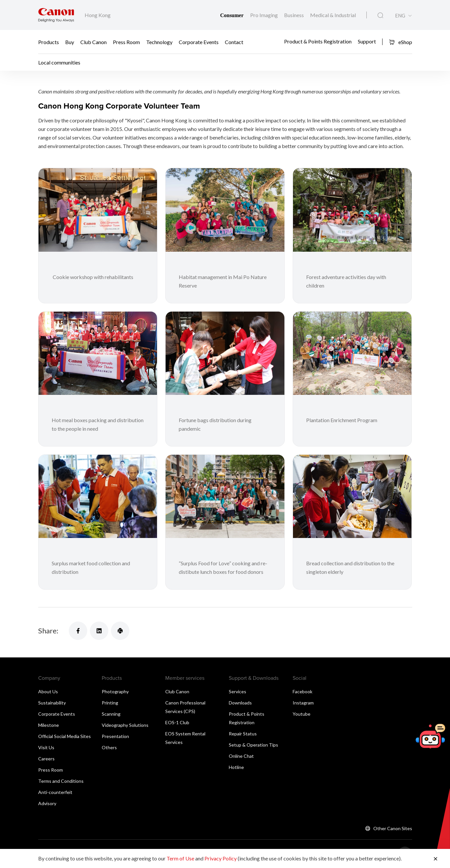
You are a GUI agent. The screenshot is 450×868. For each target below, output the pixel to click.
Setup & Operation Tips (253, 745)
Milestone (49, 725)
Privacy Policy (221, 858)
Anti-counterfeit (55, 792)
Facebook (303, 691)
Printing (110, 703)
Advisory (47, 803)
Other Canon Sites (393, 828)
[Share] (78, 631)
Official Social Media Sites (65, 736)
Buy (70, 42)
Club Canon (93, 42)
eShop (400, 42)
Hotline (236, 767)
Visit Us (46, 747)
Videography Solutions (125, 725)
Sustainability (52, 703)
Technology (159, 42)
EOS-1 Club (177, 722)
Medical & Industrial (333, 15)
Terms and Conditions (61, 781)
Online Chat (241, 756)
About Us (48, 691)
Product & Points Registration (318, 41)
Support (367, 41)
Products (49, 42)
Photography (115, 691)
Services (238, 691)
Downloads (240, 703)
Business (294, 15)
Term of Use (180, 858)
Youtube (302, 714)
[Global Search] (380, 15)
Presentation (115, 736)
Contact (234, 42)
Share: (48, 631)
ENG (400, 16)
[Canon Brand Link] (56, 15)
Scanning (111, 714)
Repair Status (243, 734)
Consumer (233, 15)
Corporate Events (199, 42)
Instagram (303, 703)
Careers (46, 759)
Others (109, 747)
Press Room (126, 42)
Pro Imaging (265, 15)
